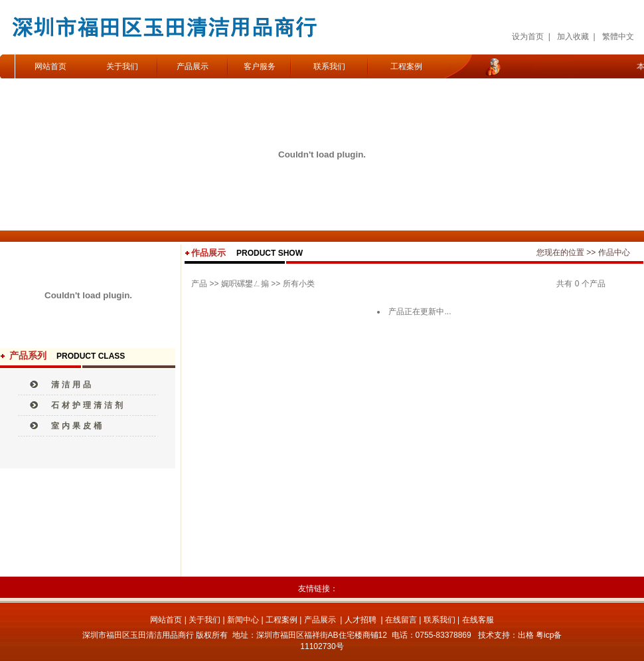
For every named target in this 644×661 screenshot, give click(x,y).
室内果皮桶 (78, 426)
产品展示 (193, 66)
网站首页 (50, 66)
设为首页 (528, 37)
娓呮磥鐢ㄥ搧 (245, 284)
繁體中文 (618, 37)
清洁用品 (72, 385)
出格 (526, 635)
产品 (199, 284)
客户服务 (260, 66)
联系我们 (329, 66)
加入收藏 (573, 37)
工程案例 (406, 66)
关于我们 (122, 66)
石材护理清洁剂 (88, 405)
